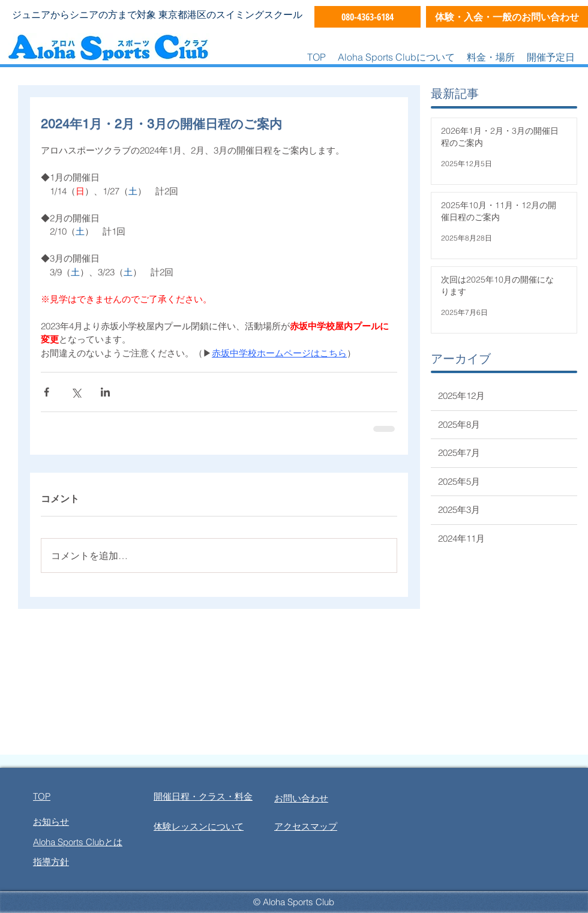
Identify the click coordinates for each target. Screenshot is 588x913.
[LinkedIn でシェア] (105, 392)
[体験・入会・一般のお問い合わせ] (507, 17)
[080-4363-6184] (367, 17)
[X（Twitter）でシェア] (76, 392)
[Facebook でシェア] (46, 392)
